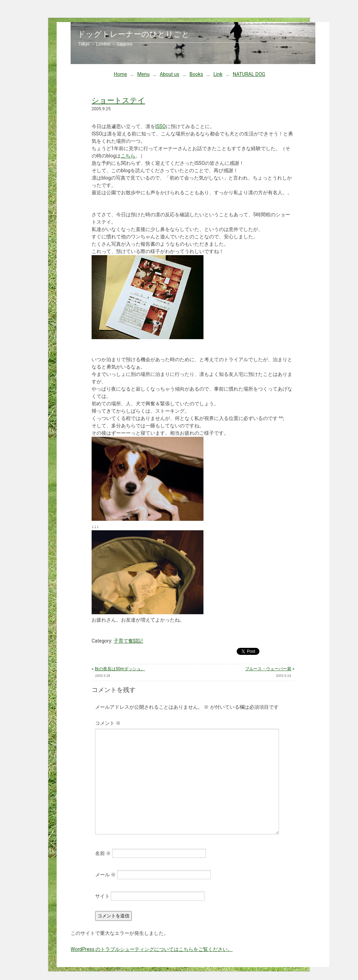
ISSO (160, 126)
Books (196, 74)
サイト (102, 896)
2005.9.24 (283, 676)
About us (170, 74)
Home (120, 74)
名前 (103, 853)
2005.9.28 (103, 676)
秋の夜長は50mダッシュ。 (120, 669)
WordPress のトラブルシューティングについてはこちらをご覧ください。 (152, 949)
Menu (144, 74)
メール (105, 875)
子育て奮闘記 (128, 641)
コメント (108, 723)
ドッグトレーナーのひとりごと (134, 34)
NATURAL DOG (249, 74)
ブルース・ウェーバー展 (268, 669)
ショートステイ (118, 100)
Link (218, 74)
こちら (128, 156)
